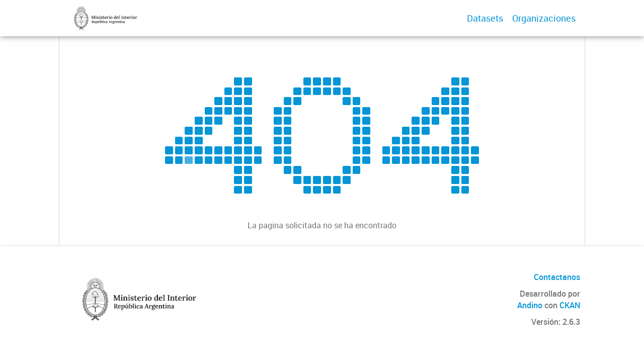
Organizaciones (544, 18)
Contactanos (557, 277)
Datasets (485, 18)
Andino (530, 305)
